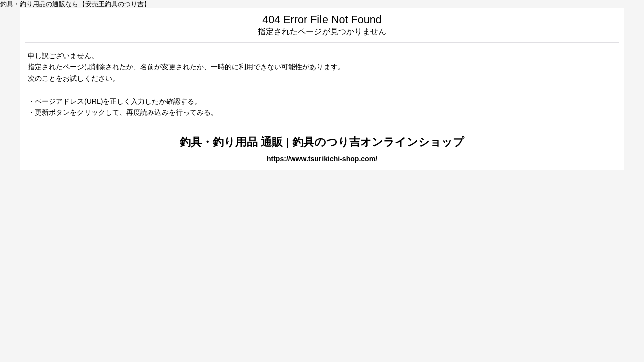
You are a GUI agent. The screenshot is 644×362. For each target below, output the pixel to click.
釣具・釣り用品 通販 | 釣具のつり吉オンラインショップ (322, 142)
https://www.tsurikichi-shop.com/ (322, 159)
